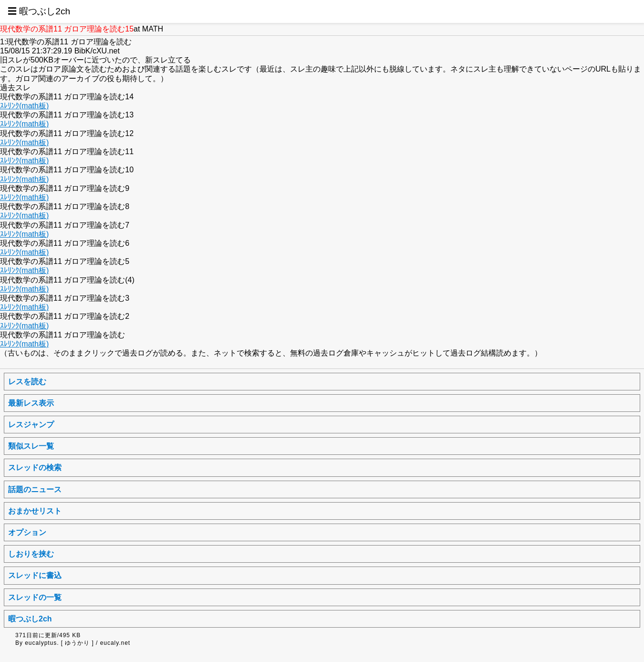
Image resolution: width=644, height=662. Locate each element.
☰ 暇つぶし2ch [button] (39, 11)
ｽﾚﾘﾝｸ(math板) (24, 106)
